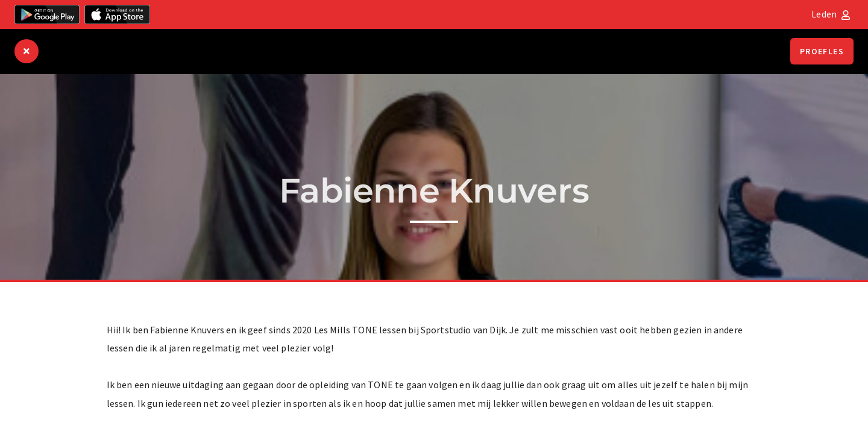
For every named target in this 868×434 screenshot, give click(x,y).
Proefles (822, 51)
